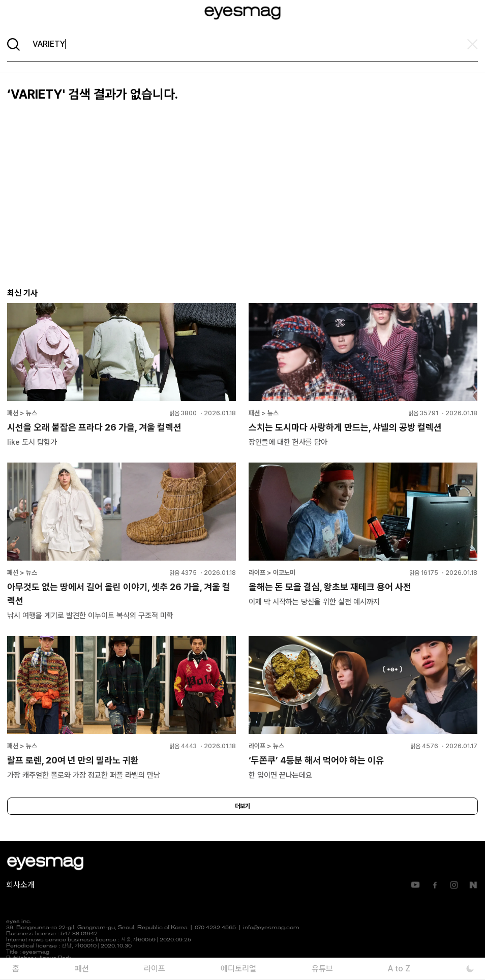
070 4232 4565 (215, 928)
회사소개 (20, 885)
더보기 (243, 806)
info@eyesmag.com (271, 928)
